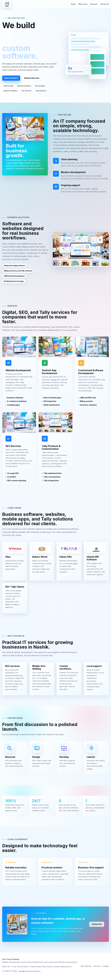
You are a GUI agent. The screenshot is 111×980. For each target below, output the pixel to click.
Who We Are (86, 966)
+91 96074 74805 (10, 971)
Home (73, 4)
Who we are (83, 4)
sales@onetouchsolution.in (30, 971)
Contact (106, 966)
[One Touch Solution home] (7, 4)
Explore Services (32, 78)
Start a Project (11, 78)
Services (94, 4)
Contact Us (104, 4)
